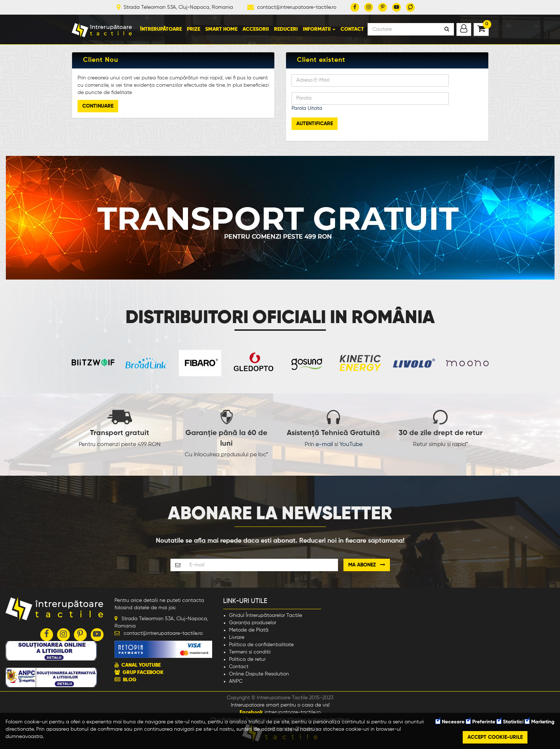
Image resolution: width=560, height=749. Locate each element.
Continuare (98, 106)
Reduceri (286, 29)
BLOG (130, 680)
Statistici (510, 722)
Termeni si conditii (250, 652)
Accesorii (256, 29)
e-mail (324, 445)
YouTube (351, 445)
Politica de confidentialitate (261, 645)
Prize (193, 29)
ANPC (236, 681)
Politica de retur (247, 659)
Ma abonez (367, 565)
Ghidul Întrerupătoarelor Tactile (266, 615)
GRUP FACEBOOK (143, 673)
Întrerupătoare (161, 29)
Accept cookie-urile (495, 737)
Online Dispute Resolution (259, 674)
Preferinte (481, 722)
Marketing (540, 722)
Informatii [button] (319, 29)
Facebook (251, 712)
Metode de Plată (249, 630)
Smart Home (221, 29)
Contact (352, 29)
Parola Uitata (307, 108)
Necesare (450, 722)
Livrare (237, 637)
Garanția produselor (253, 623)
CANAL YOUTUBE (141, 665)
